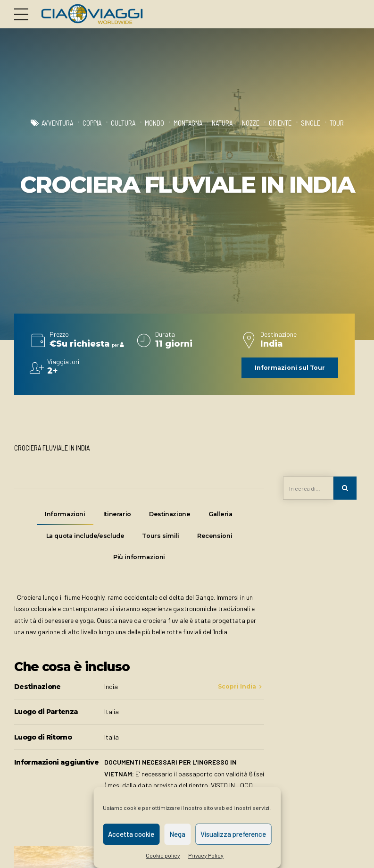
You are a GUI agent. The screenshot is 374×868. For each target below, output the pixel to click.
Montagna (188, 123)
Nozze (251, 123)
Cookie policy (163, 855)
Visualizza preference (233, 834)
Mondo (154, 123)
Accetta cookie (131, 834)
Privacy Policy (206, 855)
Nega (177, 834)
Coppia (92, 123)
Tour (337, 123)
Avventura (57, 123)
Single (311, 123)
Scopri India (237, 688)
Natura (222, 123)
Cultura (123, 123)
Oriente (280, 123)
